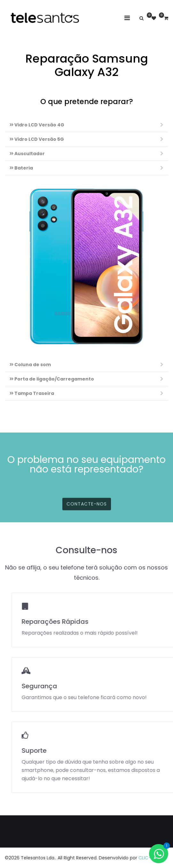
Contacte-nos (87, 511)
